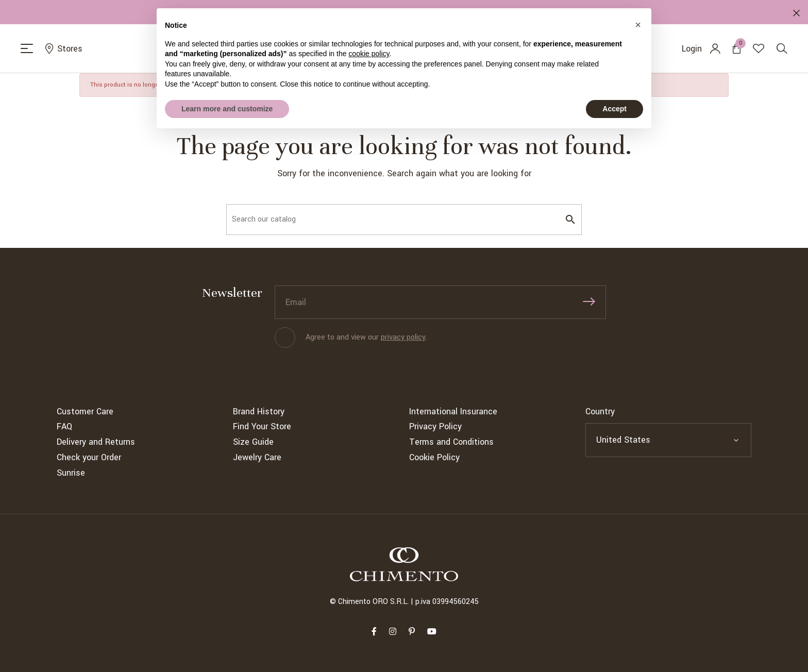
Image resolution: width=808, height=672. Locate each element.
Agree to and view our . (366, 337)
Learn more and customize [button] (227, 109)
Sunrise (71, 473)
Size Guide (253, 442)
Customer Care (85, 411)
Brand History (259, 411)
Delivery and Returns (96, 442)
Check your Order (89, 457)
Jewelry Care (257, 457)
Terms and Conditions (451, 442)
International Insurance (453, 411)
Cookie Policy (434, 457)
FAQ (64, 426)
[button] (638, 25)
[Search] (404, 220)
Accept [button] (615, 109)
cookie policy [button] (369, 54)
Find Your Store (262, 426)
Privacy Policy (435, 426)
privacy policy (403, 337)
